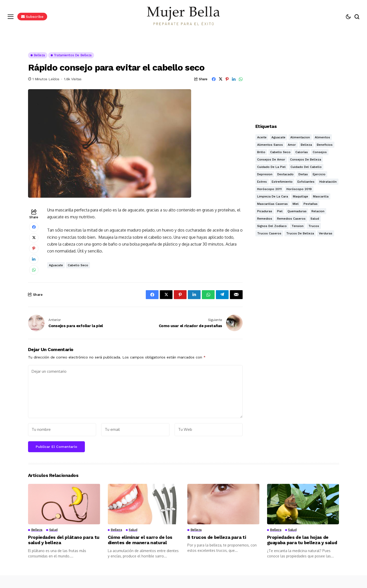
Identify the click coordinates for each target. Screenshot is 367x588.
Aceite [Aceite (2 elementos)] (262, 137)
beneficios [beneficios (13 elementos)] (325, 145)
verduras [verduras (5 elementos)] (326, 233)
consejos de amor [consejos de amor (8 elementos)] (271, 159)
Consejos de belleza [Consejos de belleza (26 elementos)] (306, 159)
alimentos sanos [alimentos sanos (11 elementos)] (270, 145)
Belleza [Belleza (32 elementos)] (306, 145)
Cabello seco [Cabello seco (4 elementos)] (280, 152)
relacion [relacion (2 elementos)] (318, 211)
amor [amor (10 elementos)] (292, 145)
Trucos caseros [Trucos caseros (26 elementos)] (269, 233)
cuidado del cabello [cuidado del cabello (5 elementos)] (306, 167)
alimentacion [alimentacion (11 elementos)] (300, 137)
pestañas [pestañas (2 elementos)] (311, 204)
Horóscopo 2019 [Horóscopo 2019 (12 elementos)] (299, 189)
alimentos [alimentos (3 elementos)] (322, 137)
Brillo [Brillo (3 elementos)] (261, 152)
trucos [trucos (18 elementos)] (314, 226)
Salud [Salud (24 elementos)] (315, 219)
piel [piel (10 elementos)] (280, 211)
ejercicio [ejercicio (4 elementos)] (319, 174)
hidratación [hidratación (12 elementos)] (328, 182)
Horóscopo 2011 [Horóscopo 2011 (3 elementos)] (269, 189)
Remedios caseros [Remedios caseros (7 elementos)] (291, 219)
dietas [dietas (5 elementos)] (303, 174)
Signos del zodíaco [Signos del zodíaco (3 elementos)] (272, 226)
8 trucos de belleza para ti (217, 537)
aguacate (56, 265)
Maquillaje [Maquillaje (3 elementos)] (300, 196)
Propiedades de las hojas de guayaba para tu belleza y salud (302, 540)
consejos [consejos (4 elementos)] (320, 152)
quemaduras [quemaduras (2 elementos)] (297, 211)
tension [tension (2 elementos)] (298, 226)
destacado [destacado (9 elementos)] (285, 174)
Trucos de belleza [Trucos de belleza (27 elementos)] (300, 233)
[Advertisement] (297, 84)
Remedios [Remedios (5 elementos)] (265, 219)
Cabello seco (78, 265)
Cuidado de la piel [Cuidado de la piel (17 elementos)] (271, 167)
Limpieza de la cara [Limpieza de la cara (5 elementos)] (273, 196)
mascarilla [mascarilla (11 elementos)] (321, 196)
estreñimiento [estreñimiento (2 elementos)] (282, 182)
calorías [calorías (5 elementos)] (302, 152)
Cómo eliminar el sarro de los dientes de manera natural (140, 540)
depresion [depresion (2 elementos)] (265, 174)
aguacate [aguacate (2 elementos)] (278, 137)
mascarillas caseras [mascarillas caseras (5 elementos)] (272, 204)
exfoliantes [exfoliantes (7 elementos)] (306, 182)
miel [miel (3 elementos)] (296, 204)
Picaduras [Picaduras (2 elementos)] (265, 211)
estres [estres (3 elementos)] (262, 182)
